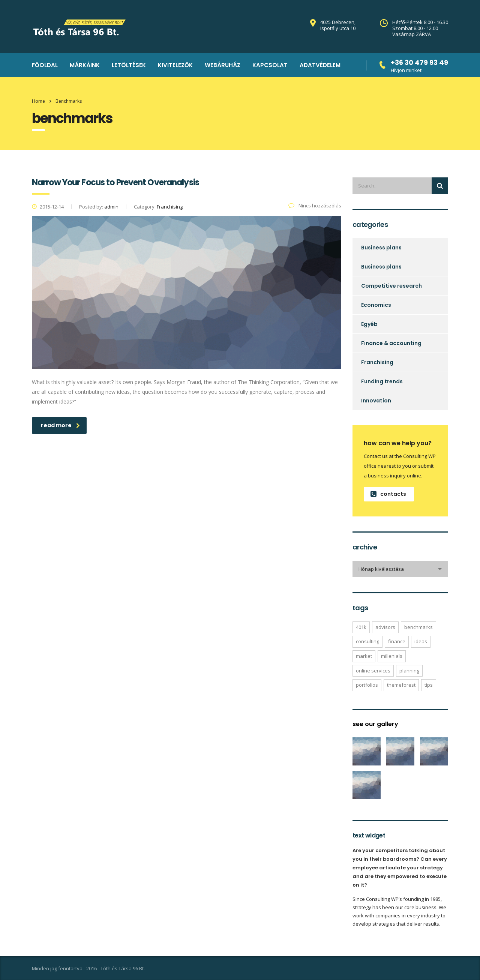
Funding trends (382, 381)
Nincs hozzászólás (315, 206)
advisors (385, 627)
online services (373, 671)
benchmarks (418, 627)
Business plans (381, 248)
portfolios (367, 685)
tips (429, 685)
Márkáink (85, 65)
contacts (388, 494)
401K (361, 627)
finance (397, 641)
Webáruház (223, 65)
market (364, 656)
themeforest (401, 685)
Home (38, 101)
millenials (392, 656)
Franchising (377, 362)
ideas (421, 641)
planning (409, 671)
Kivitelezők (175, 65)
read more (60, 425)
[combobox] (400, 569)
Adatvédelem (320, 65)
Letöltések (129, 65)
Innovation (376, 401)
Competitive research (391, 286)
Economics (376, 305)
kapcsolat (270, 65)
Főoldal (45, 65)
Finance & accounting (391, 343)
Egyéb (369, 324)
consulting (367, 641)
